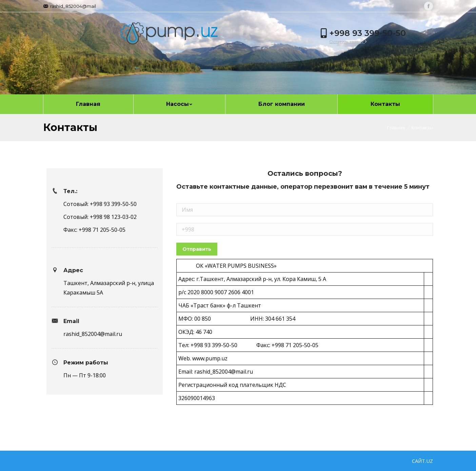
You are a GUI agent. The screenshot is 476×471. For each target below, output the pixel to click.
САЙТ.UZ (422, 461)
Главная (396, 128)
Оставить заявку (348, 42)
